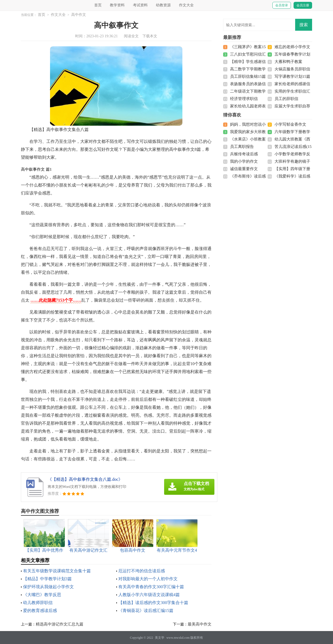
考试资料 (140, 5)
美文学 (160, 638)
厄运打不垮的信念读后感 (142, 571)
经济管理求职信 (244, 99)
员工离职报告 (242, 147)
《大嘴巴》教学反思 (42, 595)
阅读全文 (131, 36)
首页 (98, 5)
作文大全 (186, 5)
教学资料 (117, 5)
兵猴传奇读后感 (244, 154)
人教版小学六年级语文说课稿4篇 (149, 595)
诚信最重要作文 (244, 169)
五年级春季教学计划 (292, 54)
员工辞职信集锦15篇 (248, 76)
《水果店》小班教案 (248, 139)
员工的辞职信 (286, 99)
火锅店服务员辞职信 (292, 69)
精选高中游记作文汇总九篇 (60, 624)
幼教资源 (163, 5)
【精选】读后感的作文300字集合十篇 (153, 603)
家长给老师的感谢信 (292, 84)
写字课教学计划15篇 (292, 76)
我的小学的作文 (244, 161)
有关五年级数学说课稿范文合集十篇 (57, 571)
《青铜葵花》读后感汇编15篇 (146, 611)
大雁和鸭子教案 (288, 62)
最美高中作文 (200, 624)
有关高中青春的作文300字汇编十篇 (151, 587)
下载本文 (150, 36)
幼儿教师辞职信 (38, 603)
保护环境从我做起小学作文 (48, 587)
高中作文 (79, 15)
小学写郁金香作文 (290, 124)
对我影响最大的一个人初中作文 (148, 579)
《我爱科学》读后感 (292, 176)
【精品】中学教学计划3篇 (47, 579)
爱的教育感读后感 (40, 611)
